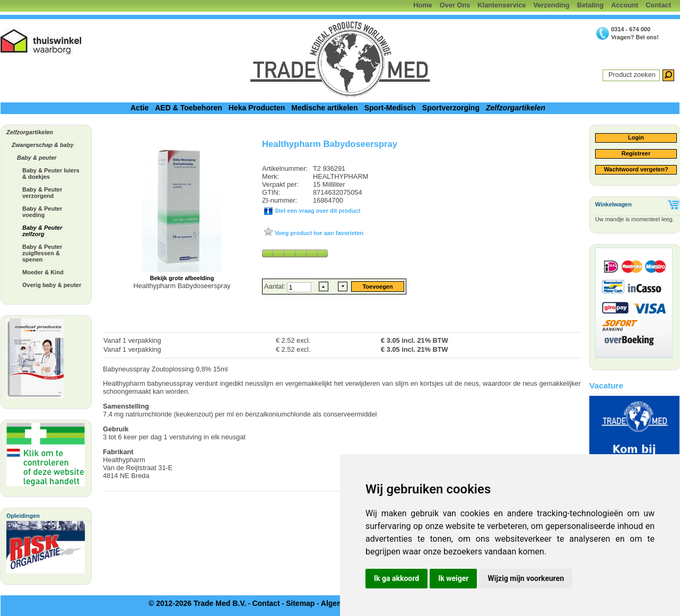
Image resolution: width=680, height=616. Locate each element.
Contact (658, 5)
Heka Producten (257, 108)
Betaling (590, 5)
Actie (140, 108)
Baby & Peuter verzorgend (42, 193)
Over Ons (455, 5)
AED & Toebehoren (189, 108)
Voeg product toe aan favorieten (318, 233)
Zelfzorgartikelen (516, 108)
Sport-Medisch (390, 108)
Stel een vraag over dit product (317, 211)
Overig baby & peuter (52, 285)
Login (636, 137)
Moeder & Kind (43, 272)
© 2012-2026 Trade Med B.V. (197, 603)
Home (423, 5)
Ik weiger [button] (453, 578)
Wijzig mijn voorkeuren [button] (526, 578)
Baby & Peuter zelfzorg (42, 231)
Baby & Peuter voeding (42, 212)
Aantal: (276, 286)
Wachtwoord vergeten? (636, 169)
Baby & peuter (37, 158)
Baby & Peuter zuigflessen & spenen (42, 253)
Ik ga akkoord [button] (396, 578)
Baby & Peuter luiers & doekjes (51, 173)
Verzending (551, 5)
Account (625, 5)
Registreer (636, 153)
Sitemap (300, 603)
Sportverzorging (451, 108)
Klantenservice (502, 5)
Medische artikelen (324, 108)
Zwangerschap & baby (43, 145)
